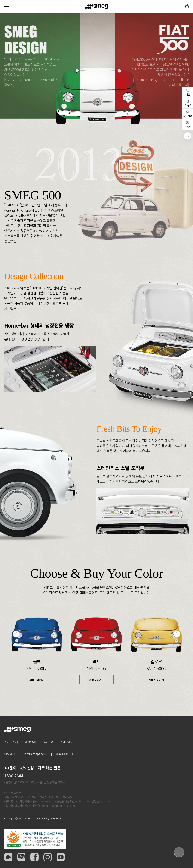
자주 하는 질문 (49, 768)
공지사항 (48, 742)
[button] (16, 635)
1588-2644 (14, 776)
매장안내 (30, 742)
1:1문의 (10, 768)
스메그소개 (11, 742)
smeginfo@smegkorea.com (57, 806)
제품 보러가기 (37, 680)
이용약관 (10, 754)
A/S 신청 (27, 768)
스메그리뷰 (67, 742)
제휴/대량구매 (65, 754)
